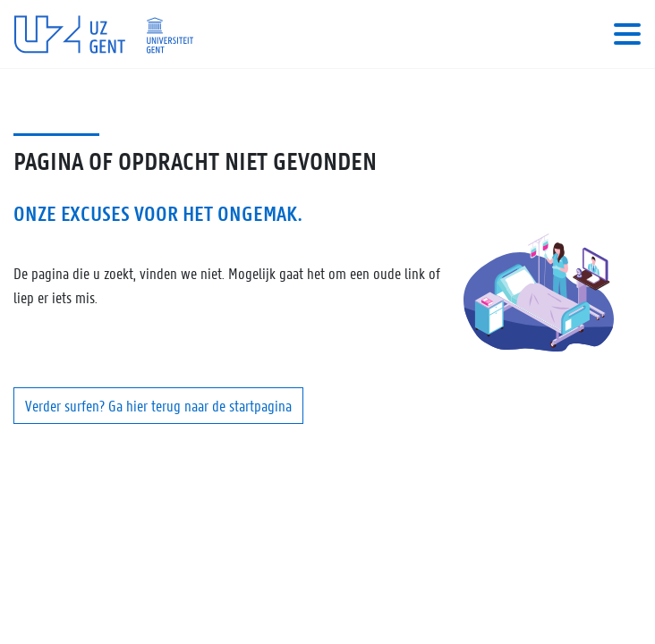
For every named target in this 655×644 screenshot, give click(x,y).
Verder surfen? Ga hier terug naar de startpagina (158, 405)
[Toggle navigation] (627, 34)
